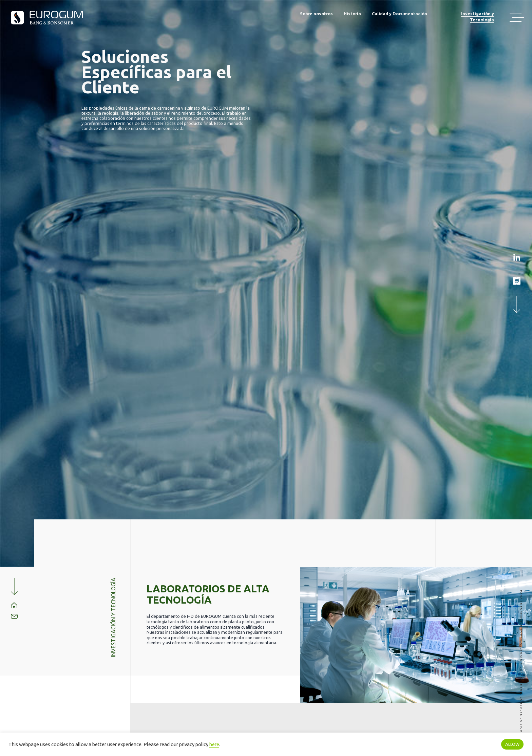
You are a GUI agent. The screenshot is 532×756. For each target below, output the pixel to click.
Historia (352, 14)
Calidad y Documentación (400, 14)
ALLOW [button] (512, 744)
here (214, 744)
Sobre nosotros (316, 14)
